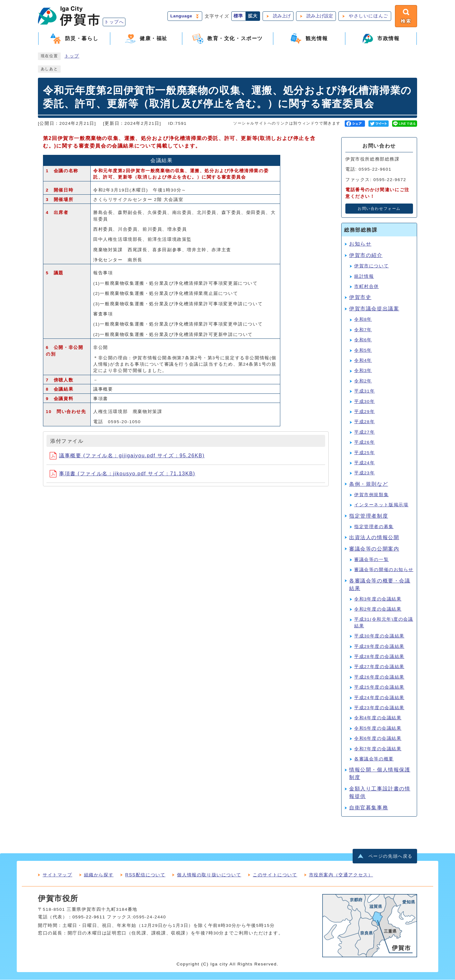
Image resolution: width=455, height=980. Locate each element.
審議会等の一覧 (371, 560)
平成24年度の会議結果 (379, 698)
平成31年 (364, 392)
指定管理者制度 (369, 516)
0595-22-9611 (89, 917)
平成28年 (364, 422)
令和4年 (363, 361)
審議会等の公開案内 (374, 549)
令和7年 (363, 330)
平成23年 (364, 474)
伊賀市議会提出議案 (374, 309)
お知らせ (360, 244)
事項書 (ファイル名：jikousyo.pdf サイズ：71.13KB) (122, 474)
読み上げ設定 (319, 16)
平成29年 (364, 412)
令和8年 (363, 320)
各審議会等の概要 (374, 760)
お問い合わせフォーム (379, 209)
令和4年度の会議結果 (378, 718)
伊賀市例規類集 (371, 495)
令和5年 (363, 351)
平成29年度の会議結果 (379, 647)
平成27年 (364, 433)
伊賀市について (371, 267)
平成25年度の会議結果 (379, 688)
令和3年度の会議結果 (378, 599)
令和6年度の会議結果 (378, 739)
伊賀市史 (360, 298)
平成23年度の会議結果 (379, 708)
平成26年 (364, 443)
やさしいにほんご (368, 16)
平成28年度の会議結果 (379, 657)
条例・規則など (369, 485)
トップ (72, 57)
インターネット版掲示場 (381, 505)
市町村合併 (367, 287)
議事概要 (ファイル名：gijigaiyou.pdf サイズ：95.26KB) (127, 456)
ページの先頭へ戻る (391, 857)
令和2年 (363, 382)
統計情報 (364, 277)
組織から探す (99, 875)
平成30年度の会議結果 (379, 637)
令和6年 (363, 341)
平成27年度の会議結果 (379, 667)
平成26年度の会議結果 (379, 678)
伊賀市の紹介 (366, 256)
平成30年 (364, 402)
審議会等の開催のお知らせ (384, 570)
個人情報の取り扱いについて (209, 875)
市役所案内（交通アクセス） (341, 875)
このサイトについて (275, 875)
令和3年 (363, 371)
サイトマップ (58, 875)
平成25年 (364, 453)
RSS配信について (145, 875)
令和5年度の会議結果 (378, 729)
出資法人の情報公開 (374, 538)
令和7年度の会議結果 (378, 749)
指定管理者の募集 (374, 527)
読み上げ (281, 16)
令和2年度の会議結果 (378, 610)
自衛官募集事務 (369, 808)
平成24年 (364, 463)
